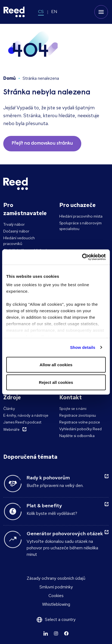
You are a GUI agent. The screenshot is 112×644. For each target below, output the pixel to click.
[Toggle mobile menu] (101, 12)
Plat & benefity (44, 506)
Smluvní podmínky (56, 587)
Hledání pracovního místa (81, 216)
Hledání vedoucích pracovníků (19, 241)
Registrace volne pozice (80, 422)
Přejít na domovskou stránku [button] (42, 144)
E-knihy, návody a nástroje (26, 415)
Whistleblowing (56, 604)
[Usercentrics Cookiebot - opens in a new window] (82, 257)
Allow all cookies (56, 364)
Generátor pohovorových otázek (65, 533)
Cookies (56, 596)
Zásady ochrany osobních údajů (56, 578)
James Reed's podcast (22, 422)
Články (9, 409)
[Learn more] (46, 633)
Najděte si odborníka (77, 436)
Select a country (60, 619)
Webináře (11, 429)
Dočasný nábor (16, 231)
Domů (10, 78)
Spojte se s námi (73, 409)
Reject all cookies (56, 382)
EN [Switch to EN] (54, 12)
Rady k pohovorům (48, 478)
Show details (83, 347)
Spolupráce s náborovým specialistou (80, 226)
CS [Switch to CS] (41, 12)
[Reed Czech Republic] (14, 12)
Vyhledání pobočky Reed (80, 429)
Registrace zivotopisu (78, 415)
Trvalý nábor (14, 224)
